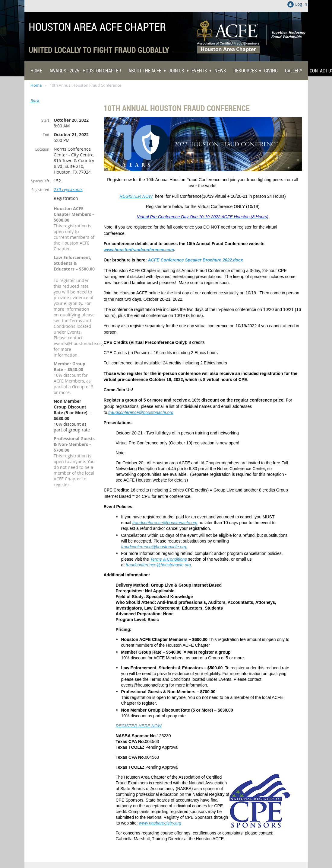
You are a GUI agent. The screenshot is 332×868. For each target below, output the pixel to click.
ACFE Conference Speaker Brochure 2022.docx (196, 260)
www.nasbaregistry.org (160, 823)
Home (36, 85)
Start (45, 120)
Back (35, 101)
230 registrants (68, 189)
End (46, 135)
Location (42, 149)
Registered (40, 190)
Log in (301, 4)
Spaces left (40, 181)
